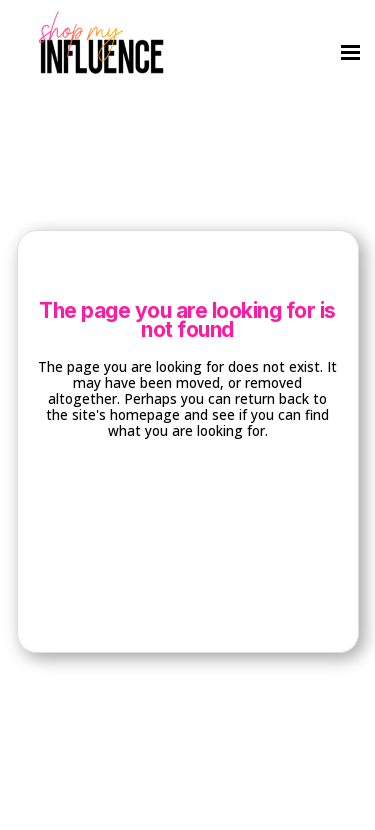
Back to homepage (187, 511)
